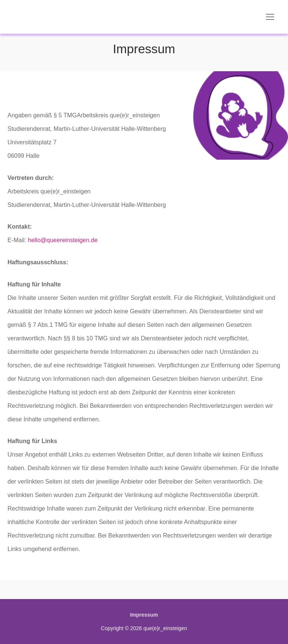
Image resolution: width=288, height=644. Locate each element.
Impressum (144, 615)
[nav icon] (270, 17)
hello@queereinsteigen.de (63, 240)
